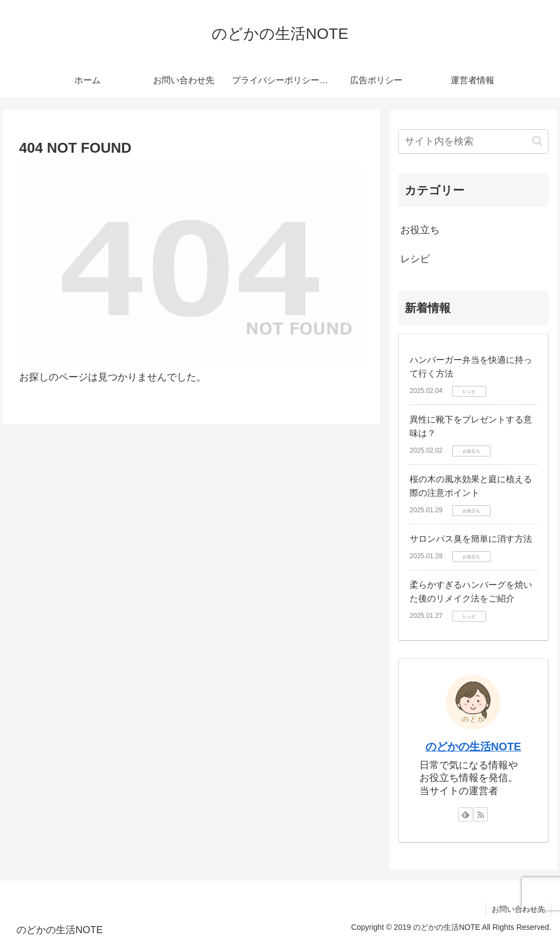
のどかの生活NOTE (473, 747)
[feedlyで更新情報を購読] (465, 814)
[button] (537, 141)
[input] (473, 141)
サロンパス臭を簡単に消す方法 (471, 539)
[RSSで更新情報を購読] (481, 814)
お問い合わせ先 (518, 909)
